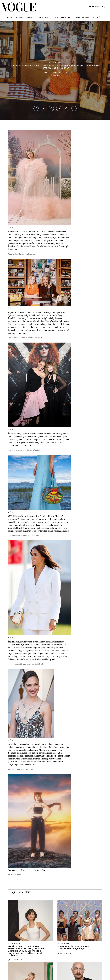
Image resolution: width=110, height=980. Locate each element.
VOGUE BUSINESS (81, 18)
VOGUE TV (66, 18)
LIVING (55, 18)
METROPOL (44, 18)
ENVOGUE (31, 18)
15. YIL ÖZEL (98, 18)
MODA (10, 18)
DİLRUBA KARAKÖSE (59, 73)
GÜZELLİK (20, 18)
